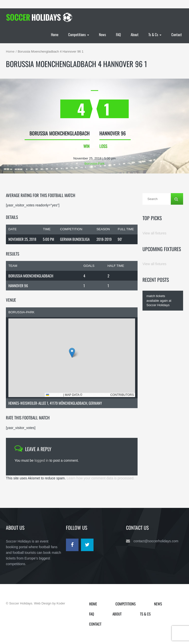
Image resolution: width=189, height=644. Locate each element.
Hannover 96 (18, 286)
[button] (72, 353)
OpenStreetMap (96, 395)
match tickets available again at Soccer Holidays (159, 301)
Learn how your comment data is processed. (101, 478)
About (135, 34)
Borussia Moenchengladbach (31, 276)
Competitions (79, 34)
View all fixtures (154, 233)
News (102, 34)
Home (55, 34)
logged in (41, 460)
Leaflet (54, 395)
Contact (177, 34)
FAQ (118, 34)
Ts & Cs (155, 34)
